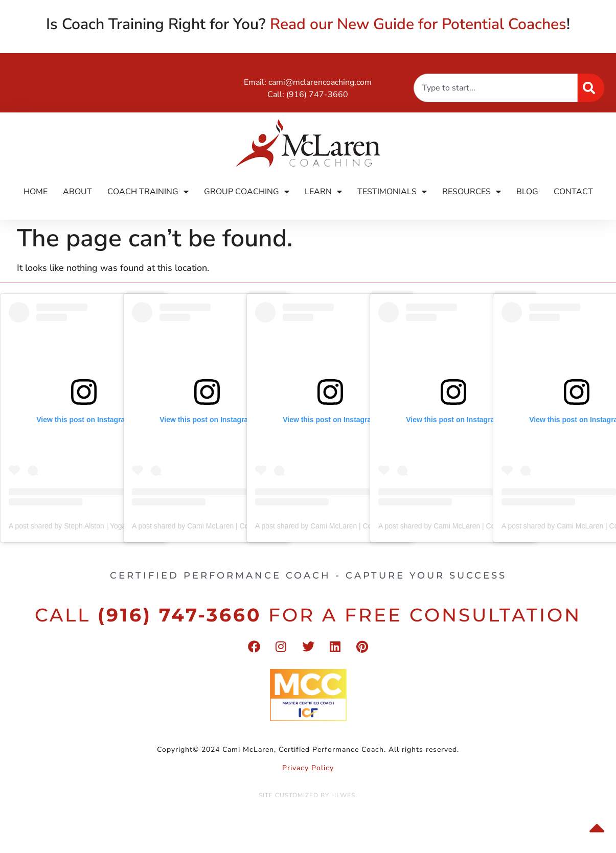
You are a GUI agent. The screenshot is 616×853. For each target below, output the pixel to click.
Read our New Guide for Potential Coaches (418, 24)
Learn (323, 192)
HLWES (343, 795)
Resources (472, 192)
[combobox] (496, 88)
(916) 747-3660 (317, 95)
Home (36, 192)
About (77, 192)
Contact (573, 192)
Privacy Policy (308, 768)
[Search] (591, 88)
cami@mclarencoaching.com (320, 82)
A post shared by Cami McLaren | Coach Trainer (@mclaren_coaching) (244, 526)
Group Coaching (247, 192)
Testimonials (392, 192)
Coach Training (148, 192)
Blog (527, 192)
